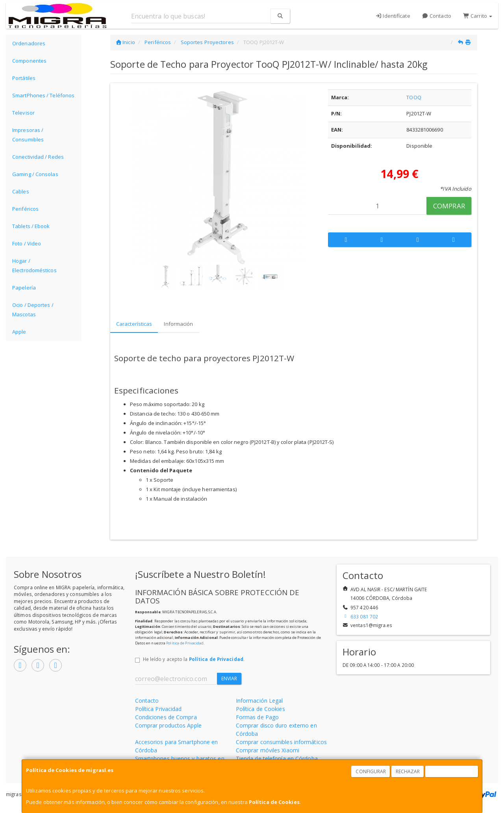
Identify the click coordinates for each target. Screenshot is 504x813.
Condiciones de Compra (166, 717)
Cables (21, 191)
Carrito (478, 16)
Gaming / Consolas (35, 174)
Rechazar (408, 771)
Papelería (24, 288)
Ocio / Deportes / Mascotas (33, 310)
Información (178, 324)
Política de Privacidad (185, 643)
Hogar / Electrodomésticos (34, 265)
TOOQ (414, 97)
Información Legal (259, 701)
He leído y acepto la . (194, 659)
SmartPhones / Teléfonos (43, 95)
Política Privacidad (158, 709)
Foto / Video (27, 243)
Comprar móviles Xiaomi (268, 750)
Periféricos (25, 209)
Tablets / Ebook (31, 226)
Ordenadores (29, 43)
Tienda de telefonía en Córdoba (277, 758)
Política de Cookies (274, 802)
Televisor (23, 113)
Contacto (437, 16)
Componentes (29, 61)
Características (134, 324)
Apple (19, 332)
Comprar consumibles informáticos (281, 742)
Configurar (371, 771)
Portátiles (24, 78)
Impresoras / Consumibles (28, 135)
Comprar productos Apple (168, 725)
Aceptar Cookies (452, 771)
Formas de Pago (257, 717)
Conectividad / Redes (38, 157)
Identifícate (393, 16)
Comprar (449, 206)
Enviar (229, 678)
